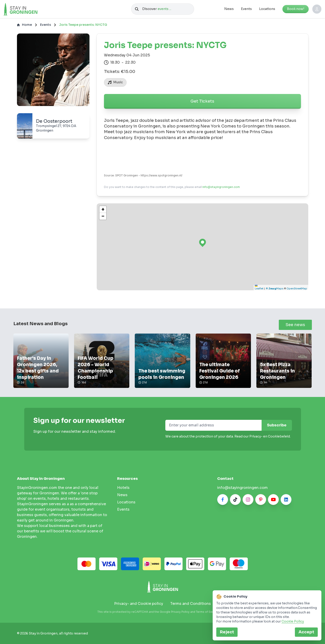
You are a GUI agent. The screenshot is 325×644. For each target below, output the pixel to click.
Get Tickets (202, 101)
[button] (103, 209)
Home (24, 25)
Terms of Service (207, 612)
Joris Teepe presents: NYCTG (83, 25)
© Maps (275, 288)
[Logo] (30, 9)
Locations (267, 9)
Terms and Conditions (191, 604)
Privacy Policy (180, 612)
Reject (227, 632)
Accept (306, 632)
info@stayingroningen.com (221, 187)
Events (246, 9)
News (229, 9)
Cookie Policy (293, 621)
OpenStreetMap (297, 288)
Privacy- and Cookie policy (139, 604)
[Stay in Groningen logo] (163, 587)
